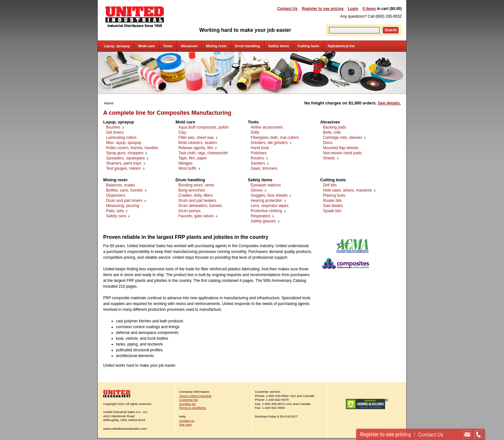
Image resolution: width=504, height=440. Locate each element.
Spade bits (332, 211)
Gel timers (115, 132)
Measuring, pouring (123, 206)
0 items (369, 9)
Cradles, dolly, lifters (196, 195)
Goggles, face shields (269, 195)
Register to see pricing (323, 9)
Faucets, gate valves (196, 216)
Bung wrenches (192, 190)
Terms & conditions (193, 408)
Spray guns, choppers (125, 153)
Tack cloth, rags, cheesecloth (203, 153)
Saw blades (333, 206)
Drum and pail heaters (197, 201)
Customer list (188, 400)
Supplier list (187, 404)
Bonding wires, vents (196, 185)
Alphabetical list (341, 46)
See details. (389, 103)
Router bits (332, 201)
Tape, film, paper (193, 158)
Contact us (187, 421)
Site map (185, 424)
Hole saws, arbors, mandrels (347, 190)
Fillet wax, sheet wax (196, 138)
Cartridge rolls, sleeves (343, 138)
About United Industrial (195, 396)
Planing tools (334, 195)
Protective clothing (266, 211)
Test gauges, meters (123, 168)
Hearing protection (266, 201)
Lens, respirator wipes (270, 206)
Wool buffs (187, 168)
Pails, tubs (115, 211)
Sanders (258, 163)
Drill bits (330, 185)
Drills (255, 132)
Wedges (185, 163)
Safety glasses (263, 221)
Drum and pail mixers (124, 201)
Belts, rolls (332, 132)
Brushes (113, 127)
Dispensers (116, 195)
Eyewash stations (266, 185)
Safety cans (116, 216)
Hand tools (260, 148)
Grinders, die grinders (269, 143)
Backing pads (335, 127)
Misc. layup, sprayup (124, 143)
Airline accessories (267, 127)
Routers (257, 158)
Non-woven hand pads (342, 153)
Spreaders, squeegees (126, 158)
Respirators (261, 216)
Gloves (257, 190)
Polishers (259, 153)
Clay (182, 132)
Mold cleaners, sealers (198, 143)
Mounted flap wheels (341, 148)
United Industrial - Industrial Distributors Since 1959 (135, 17)
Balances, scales (121, 185)
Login (353, 9)
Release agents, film (196, 148)
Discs (328, 143)
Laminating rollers (121, 138)
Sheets (329, 158)
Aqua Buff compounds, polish (203, 127)
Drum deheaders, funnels (200, 206)
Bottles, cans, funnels (124, 190)
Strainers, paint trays (124, 163)
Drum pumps (189, 211)
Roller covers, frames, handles (132, 148)
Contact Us (288, 9)
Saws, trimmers (264, 168)
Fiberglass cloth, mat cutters (275, 138)
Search (391, 30)
